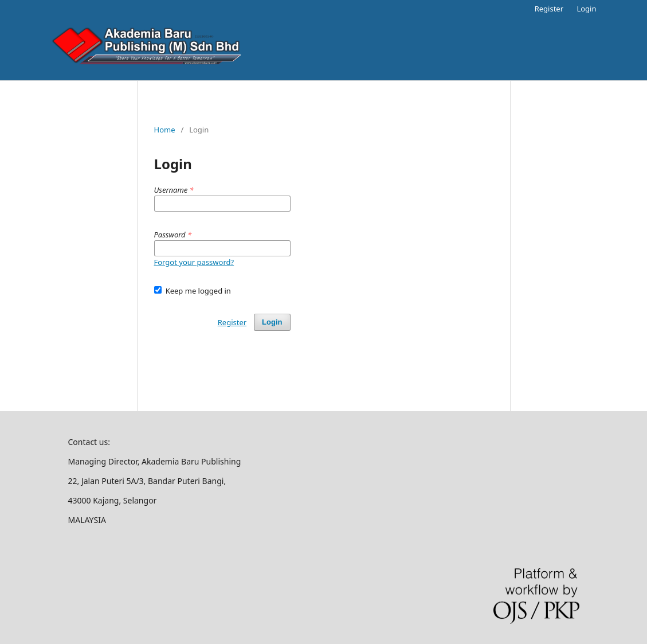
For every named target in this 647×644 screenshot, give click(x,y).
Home (165, 130)
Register (549, 9)
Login (586, 9)
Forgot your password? (194, 262)
